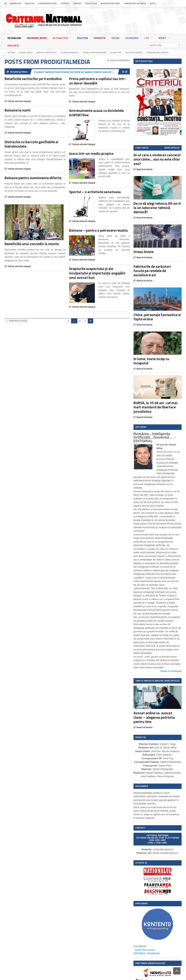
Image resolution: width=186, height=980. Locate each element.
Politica (82, 38)
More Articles (172, 148)
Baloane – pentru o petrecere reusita (98, 230)
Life (148, 39)
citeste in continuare (171, 671)
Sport (163, 39)
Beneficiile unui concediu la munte (32, 244)
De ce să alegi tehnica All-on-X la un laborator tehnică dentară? (157, 208)
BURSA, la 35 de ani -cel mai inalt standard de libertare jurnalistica (156, 407)
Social (116, 38)
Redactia (30, 4)
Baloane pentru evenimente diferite (33, 178)
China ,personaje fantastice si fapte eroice (157, 317)
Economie (132, 38)
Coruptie (100, 38)
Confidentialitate (48, 4)
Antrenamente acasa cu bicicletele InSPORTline (96, 113)
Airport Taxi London (145, 950)
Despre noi (16, 4)
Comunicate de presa (135, 4)
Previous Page (17, 321)
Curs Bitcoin (140, 946)
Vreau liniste (144, 252)
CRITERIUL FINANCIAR (147, 953)
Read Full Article (143, 170)
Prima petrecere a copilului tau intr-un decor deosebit (98, 81)
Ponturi (77, 4)
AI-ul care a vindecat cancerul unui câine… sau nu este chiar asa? (157, 159)
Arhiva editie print (110, 4)
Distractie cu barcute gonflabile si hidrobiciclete (31, 144)
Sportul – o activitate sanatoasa (95, 192)
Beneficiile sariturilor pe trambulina (33, 79)
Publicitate (91, 4)
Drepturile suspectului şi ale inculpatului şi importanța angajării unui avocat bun (97, 273)
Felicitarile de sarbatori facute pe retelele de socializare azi (152, 271)
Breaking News (37, 38)
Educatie (13, 45)
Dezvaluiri (14, 38)
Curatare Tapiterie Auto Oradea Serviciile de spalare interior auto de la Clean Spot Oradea (85, 72)
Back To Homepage (119, 61)
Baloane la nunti (18, 110)
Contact (65, 4)
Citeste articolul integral (18, 101)
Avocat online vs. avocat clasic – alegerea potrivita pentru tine (154, 717)
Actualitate (62, 39)
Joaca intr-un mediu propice (91, 153)
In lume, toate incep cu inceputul (151, 361)
